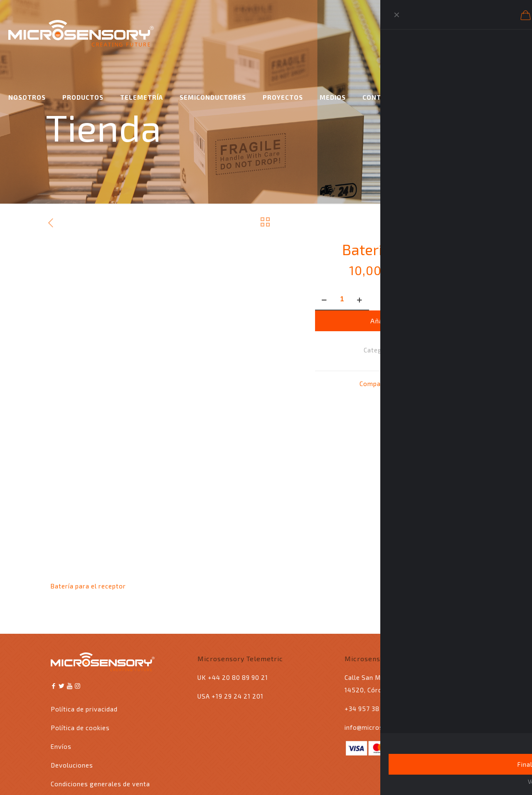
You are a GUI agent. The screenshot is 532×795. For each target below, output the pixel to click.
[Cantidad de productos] (342, 300)
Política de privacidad (84, 657)
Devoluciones (72, 714)
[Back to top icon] (473, 775)
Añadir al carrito (398, 321)
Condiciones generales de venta (100, 732)
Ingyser (118, 776)
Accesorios (415, 350)
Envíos (61, 695)
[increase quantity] (360, 300)
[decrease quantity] (324, 300)
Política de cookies (80, 676)
